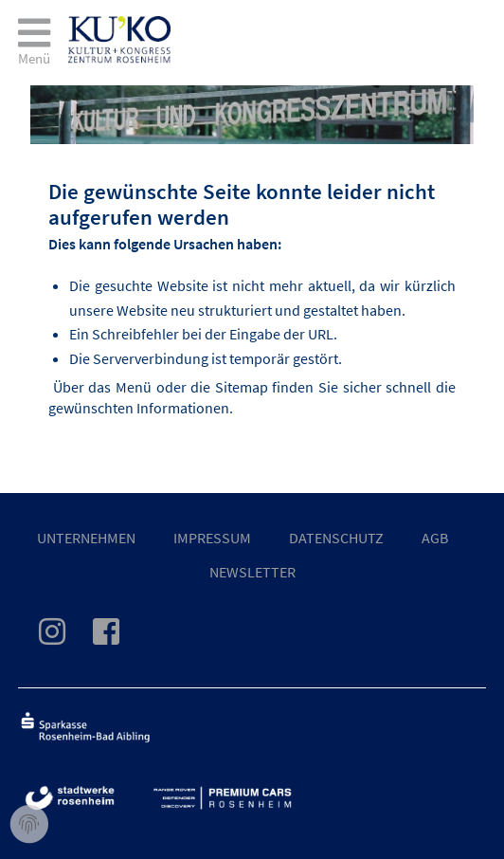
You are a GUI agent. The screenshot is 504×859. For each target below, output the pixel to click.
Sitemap (242, 387)
